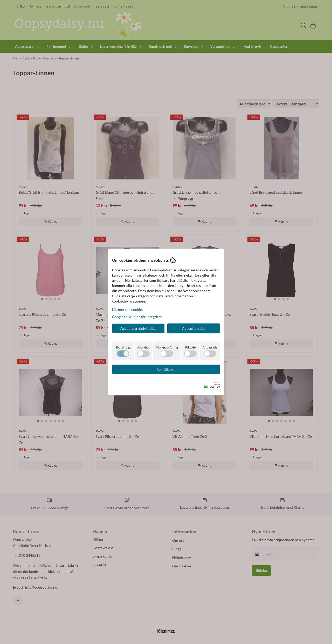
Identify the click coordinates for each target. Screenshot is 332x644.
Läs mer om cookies (128, 309)
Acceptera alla (194, 328)
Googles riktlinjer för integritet (137, 317)
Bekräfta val (166, 369)
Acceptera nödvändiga (138, 328)
